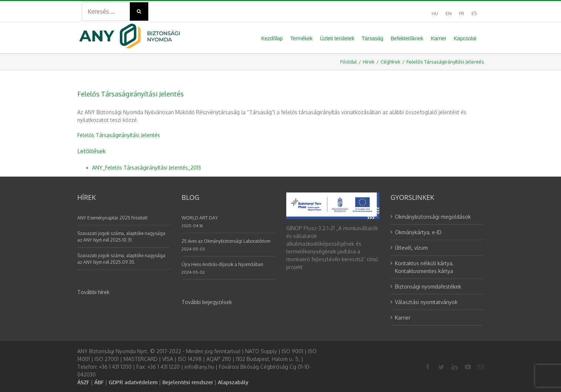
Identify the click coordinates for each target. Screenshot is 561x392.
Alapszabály (233, 382)
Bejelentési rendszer (188, 382)
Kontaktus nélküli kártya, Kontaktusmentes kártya (424, 267)
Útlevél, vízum (411, 248)
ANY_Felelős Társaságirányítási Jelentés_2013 (146, 168)
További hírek (93, 292)
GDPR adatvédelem (133, 382)
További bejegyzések (207, 302)
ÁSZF (83, 382)
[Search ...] (106, 11)
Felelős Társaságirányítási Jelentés (119, 135)
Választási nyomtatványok (426, 302)
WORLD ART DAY (200, 218)
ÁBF (99, 382)
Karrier (403, 318)
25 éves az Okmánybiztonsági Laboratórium (226, 241)
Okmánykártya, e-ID (418, 232)
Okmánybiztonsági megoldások (433, 217)
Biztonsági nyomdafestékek (428, 287)
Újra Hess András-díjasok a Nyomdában (222, 264)
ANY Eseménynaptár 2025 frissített (112, 218)
